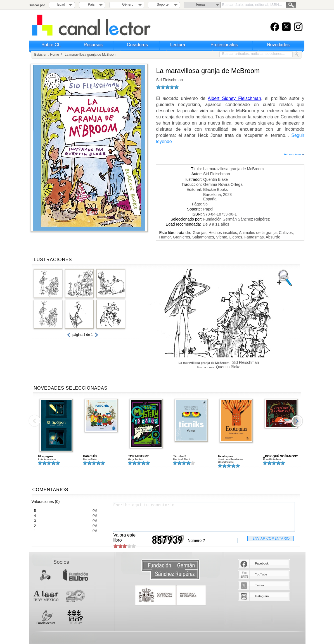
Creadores (137, 45)
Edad (61, 4)
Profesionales (224, 45)
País (91, 4)
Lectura (178, 45)
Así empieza (294, 154)
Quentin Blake (215, 179)
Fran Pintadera (272, 459)
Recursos (93, 45)
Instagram (262, 596)
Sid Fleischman (170, 80)
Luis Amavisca (47, 459)
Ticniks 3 (180, 456)
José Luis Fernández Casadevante (231, 461)
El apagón (46, 456)
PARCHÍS (90, 456)
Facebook (262, 563)
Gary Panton (136, 459)
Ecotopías (226, 456)
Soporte (163, 4)
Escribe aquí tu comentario (204, 517)
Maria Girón (90, 459)
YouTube (261, 574)
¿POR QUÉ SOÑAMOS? (281, 456)
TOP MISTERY (139, 456)
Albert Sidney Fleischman (234, 98)
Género (127, 4)
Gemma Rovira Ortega (223, 184)
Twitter (260, 585)
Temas (201, 4)
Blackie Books (215, 189)
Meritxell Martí (182, 459)
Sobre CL (51, 45)
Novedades (278, 45)
